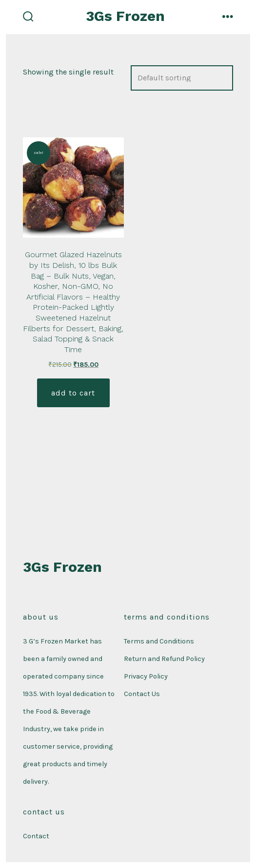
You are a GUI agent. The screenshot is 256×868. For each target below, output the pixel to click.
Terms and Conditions (159, 641)
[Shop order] (182, 78)
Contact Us (142, 694)
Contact (36, 836)
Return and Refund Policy (164, 659)
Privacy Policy (146, 676)
